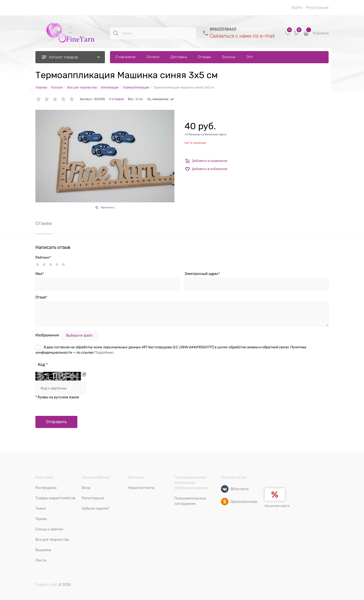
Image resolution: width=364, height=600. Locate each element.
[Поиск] (116, 33)
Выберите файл (79, 335)
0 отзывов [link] (116, 99)
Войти (297, 8)
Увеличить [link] (108, 207)
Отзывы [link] (44, 223)
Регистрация (317, 8)
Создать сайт (47, 585)
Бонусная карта (277, 506)
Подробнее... (105, 352)
